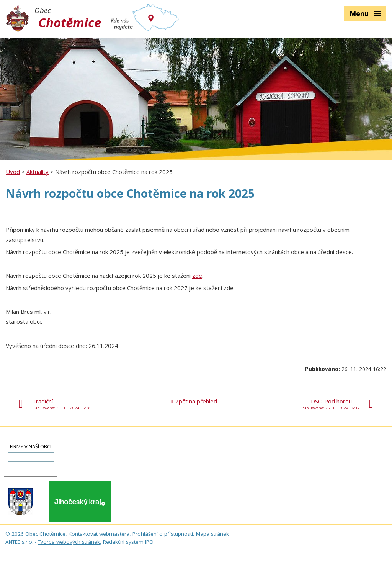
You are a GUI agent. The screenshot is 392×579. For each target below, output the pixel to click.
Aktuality (38, 172)
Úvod (13, 172)
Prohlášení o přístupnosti (163, 534)
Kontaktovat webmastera (99, 534)
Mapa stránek (212, 534)
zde (197, 276)
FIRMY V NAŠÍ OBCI (31, 446)
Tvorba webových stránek (69, 542)
